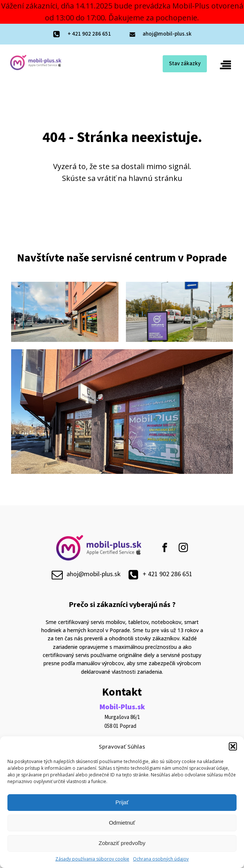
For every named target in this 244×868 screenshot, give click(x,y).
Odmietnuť (122, 823)
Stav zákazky (185, 64)
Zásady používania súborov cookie (92, 859)
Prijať (122, 802)
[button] (233, 746)
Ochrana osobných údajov (161, 859)
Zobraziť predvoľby (122, 843)
